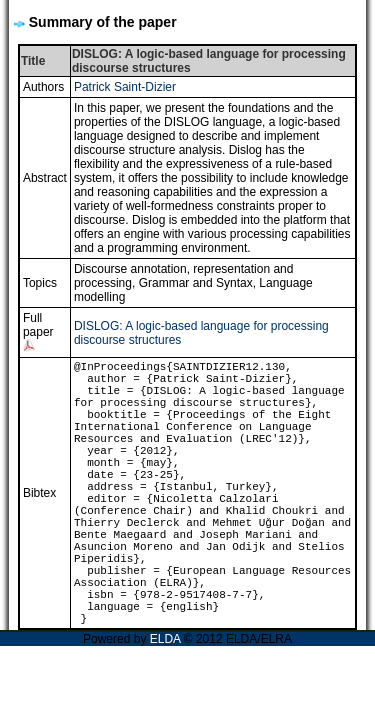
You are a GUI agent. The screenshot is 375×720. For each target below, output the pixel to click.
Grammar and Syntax (196, 283)
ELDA (165, 639)
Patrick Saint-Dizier (125, 87)
